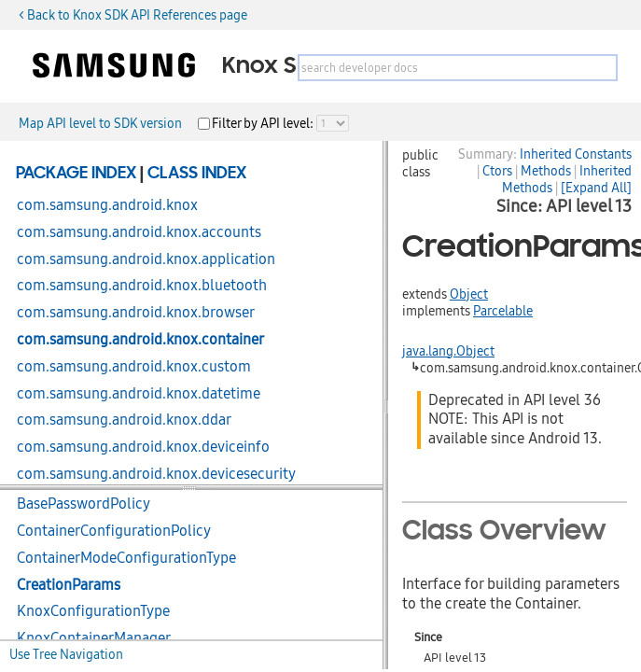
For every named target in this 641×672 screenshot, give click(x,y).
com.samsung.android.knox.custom (134, 367)
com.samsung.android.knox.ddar (124, 420)
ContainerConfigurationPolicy (114, 531)
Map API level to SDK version (100, 123)
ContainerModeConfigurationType (126, 558)
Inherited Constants (576, 154)
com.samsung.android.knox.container (140, 340)
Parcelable (503, 311)
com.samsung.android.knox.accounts (139, 232)
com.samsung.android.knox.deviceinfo (143, 447)
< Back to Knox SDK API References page (133, 15)
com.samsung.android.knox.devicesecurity (156, 474)
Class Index (197, 174)
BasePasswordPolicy (84, 504)
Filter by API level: (264, 123)
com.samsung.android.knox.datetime (139, 394)
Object (469, 294)
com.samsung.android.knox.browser (136, 313)
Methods (546, 171)
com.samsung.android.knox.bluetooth (142, 286)
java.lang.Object (448, 351)
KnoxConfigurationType (93, 611)
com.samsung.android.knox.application (146, 259)
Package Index (76, 174)
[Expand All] (596, 188)
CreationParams (69, 585)
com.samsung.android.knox (107, 205)
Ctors (497, 171)
